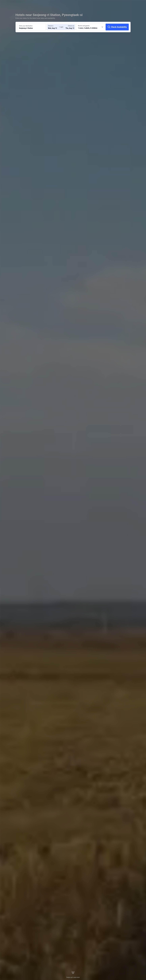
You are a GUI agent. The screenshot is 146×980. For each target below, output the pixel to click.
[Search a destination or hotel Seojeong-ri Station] (32, 27)
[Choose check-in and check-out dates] (54, 27)
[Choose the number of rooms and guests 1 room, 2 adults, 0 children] (91, 27)
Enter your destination (26, 26)
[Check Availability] (117, 27)
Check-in (51, 26)
